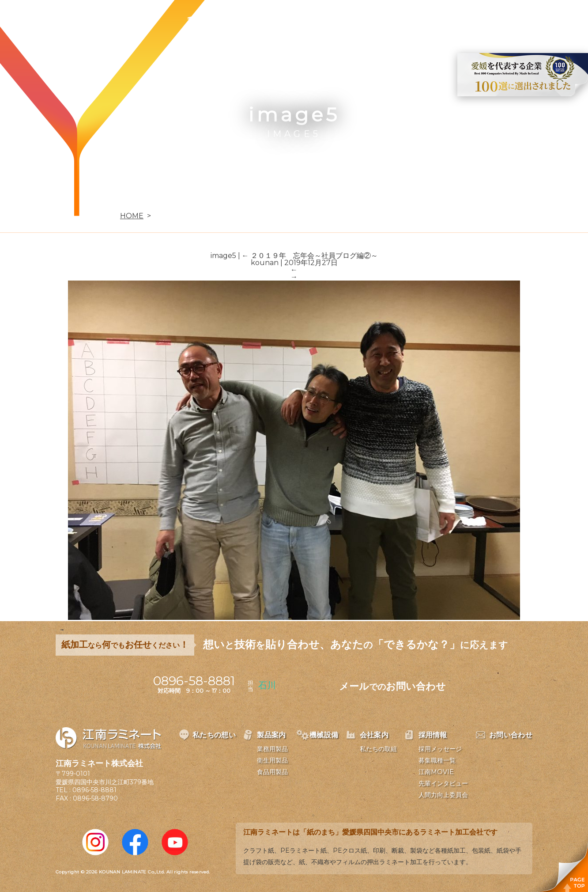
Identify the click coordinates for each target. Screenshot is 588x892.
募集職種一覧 (437, 760)
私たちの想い (210, 20)
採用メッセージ (440, 749)
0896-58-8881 (94, 790)
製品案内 (268, 20)
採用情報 (422, 20)
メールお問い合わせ (392, 686)
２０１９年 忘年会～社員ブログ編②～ (310, 256)
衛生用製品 (272, 760)
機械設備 (320, 20)
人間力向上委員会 (443, 795)
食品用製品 (272, 772)
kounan (265, 263)
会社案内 (371, 20)
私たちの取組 (378, 749)
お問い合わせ (481, 20)
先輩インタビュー (443, 783)
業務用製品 (272, 749)
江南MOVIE (436, 772)
